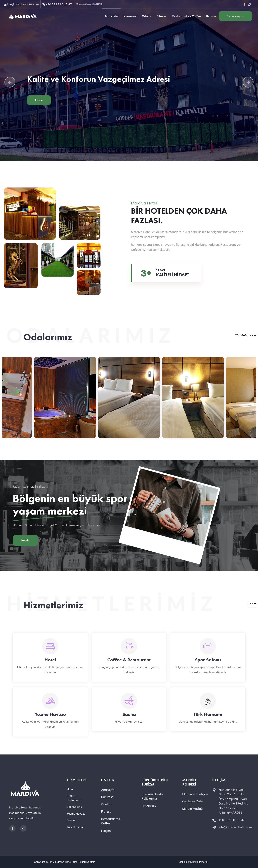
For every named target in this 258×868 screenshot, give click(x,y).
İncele (39, 100)
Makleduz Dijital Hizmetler (193, 862)
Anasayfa (111, 16)
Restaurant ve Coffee (186, 16)
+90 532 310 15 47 (59, 4)
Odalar (147, 16)
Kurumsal (130, 16)
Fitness (162, 16)
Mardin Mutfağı (193, 809)
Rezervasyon (235, 16)
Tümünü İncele (246, 335)
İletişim (211, 16)
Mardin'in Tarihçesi (195, 794)
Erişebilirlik (149, 806)
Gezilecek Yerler (193, 801)
